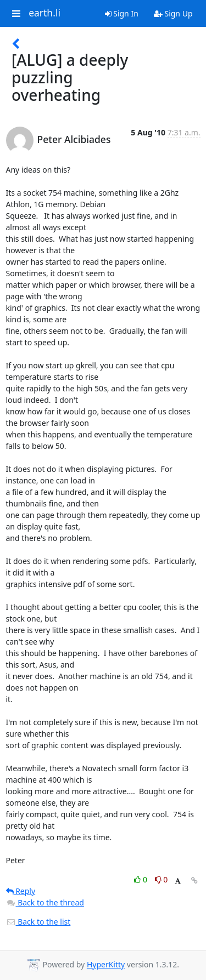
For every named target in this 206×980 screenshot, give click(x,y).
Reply (21, 891)
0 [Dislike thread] (162, 879)
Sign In (122, 13)
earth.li (44, 13)
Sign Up (173, 13)
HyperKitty (106, 964)
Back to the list (38, 922)
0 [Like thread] (141, 879)
